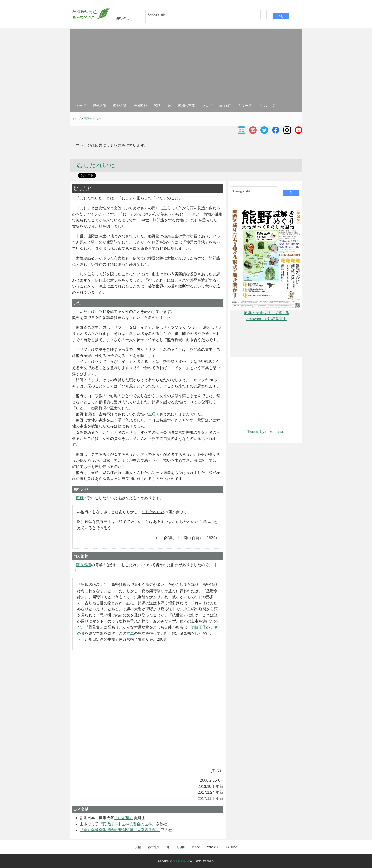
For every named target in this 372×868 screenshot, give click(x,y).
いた (159, 198)
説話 (157, 106)
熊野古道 (120, 106)
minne (196, 847)
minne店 (225, 106)
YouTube (231, 847)
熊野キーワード (94, 119)
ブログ (207, 106)
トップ (81, 106)
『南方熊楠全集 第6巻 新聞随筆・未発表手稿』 (120, 830)
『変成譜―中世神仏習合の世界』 (127, 824)
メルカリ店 (267, 106)
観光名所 (99, 106)
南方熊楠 (84, 565)
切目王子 (199, 627)
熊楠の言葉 (186, 106)
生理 (152, 414)
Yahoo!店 (213, 847)
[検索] (203, 15)
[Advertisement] (186, 67)
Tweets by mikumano (265, 432)
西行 (80, 498)
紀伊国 (181, 847)
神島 (130, 633)
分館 (138, 847)
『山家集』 (124, 818)
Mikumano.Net (181, 861)
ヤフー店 (245, 106)
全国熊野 (140, 106)
